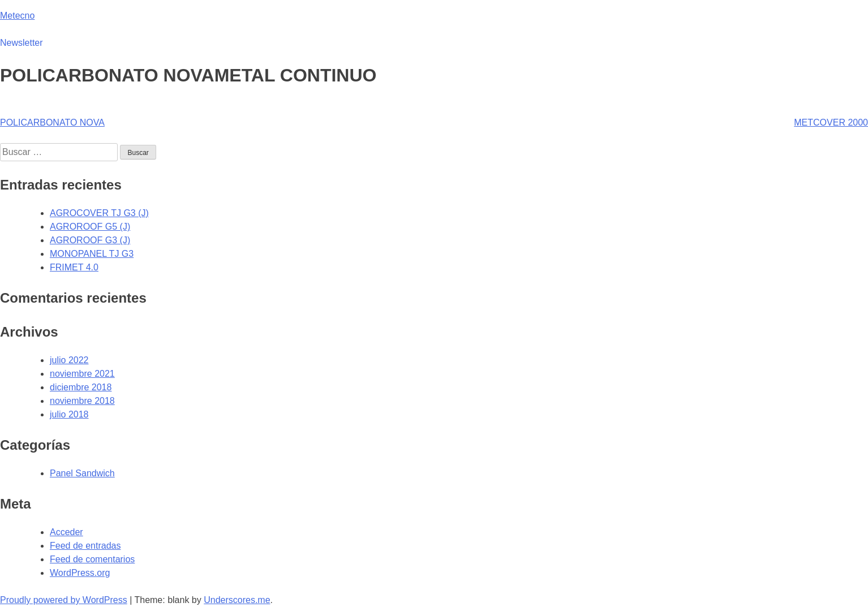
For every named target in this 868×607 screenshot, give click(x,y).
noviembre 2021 (82, 374)
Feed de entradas (85, 546)
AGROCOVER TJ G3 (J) (99, 213)
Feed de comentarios (92, 559)
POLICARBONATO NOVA (52, 122)
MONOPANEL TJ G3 (92, 254)
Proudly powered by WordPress (64, 600)
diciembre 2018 (81, 387)
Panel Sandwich (82, 473)
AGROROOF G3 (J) (90, 240)
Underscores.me (237, 600)
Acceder (66, 532)
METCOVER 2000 (831, 122)
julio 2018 (69, 414)
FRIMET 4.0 (74, 267)
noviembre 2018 (82, 401)
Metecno (17, 16)
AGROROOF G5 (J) (90, 227)
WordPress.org (80, 573)
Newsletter (22, 43)
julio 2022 (69, 360)
